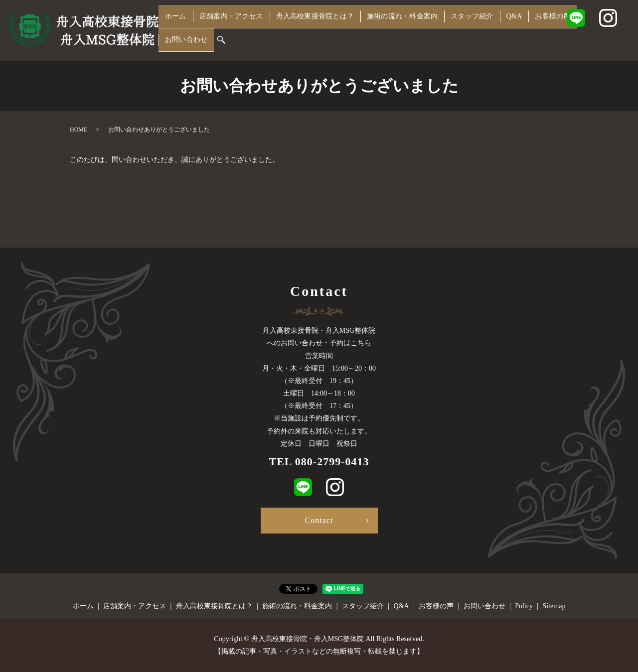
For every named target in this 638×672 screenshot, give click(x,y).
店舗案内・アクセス (229, 29)
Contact (319, 520)
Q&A (511, 29)
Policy (524, 606)
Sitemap (554, 606)
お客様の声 (548, 29)
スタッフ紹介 (471, 29)
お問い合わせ (598, 29)
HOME (79, 130)
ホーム (174, 29)
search (166, 44)
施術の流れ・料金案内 (401, 29)
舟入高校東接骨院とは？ (313, 29)
